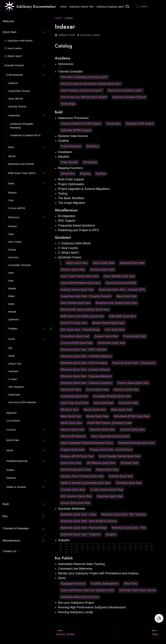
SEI (10, 348)
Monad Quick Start (98, 416)
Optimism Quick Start (102, 430)
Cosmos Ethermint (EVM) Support (81, 124)
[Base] (137, 632)
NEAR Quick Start (71, 423)
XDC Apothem (16, 387)
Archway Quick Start (102, 270)
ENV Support (67, 221)
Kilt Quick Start (70, 410)
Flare (11, 234)
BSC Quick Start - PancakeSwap (80, 330)
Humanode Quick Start (74, 396)
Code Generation (71, 146)
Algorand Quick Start (132, 263)
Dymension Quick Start (112, 343)
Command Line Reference (75, 569)
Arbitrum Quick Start (73, 270)
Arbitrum (13, 83)
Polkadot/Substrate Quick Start (136, 443)
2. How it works (13, 48)
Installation (65, 152)
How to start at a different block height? (84, 97)
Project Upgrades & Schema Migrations (84, 189)
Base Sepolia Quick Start (76, 303)
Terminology (68, 104)
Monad (12, 312)
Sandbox (101, 174)
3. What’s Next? (13, 56)
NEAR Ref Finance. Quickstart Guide (109, 423)
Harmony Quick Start (126, 390)
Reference (93, 146)
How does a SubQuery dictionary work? (84, 77)
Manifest (64, 157)
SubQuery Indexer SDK (82, 7)
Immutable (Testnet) (19, 265)
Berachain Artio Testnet (21, 164)
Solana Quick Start (107, 470)
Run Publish (64, 558)
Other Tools (131, 584)
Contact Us (10, 551)
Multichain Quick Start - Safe (129, 528)
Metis (11, 304)
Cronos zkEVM (17, 208)
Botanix (13, 193)
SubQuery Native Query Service (80, 597)
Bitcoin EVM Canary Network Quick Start (85, 310)
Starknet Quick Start (121, 476)
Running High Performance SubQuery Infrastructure (92, 607)
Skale (12, 356)
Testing (63, 193)
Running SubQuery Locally (75, 612)
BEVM (12, 156)
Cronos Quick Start (135, 336)
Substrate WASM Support (76, 130)
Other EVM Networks (73, 436)
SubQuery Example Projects (129, 97)
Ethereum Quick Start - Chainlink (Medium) (86, 356)
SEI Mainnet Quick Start (101, 463)
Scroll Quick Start (71, 463)
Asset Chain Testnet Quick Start (80, 276)
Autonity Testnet (17, 106)
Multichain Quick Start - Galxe (78, 514)
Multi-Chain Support (71, 179)
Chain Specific (69, 162)
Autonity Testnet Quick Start (77, 290)
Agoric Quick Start (77, 263)
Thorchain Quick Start (129, 483)
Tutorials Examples (70, 71)
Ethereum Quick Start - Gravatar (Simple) (85, 370)
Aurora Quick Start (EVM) (121, 283)
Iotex (11, 273)
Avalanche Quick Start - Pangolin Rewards (86, 296)
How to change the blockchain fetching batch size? (91, 84)
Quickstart (63, 237)
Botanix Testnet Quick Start (109, 323)
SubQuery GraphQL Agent (110, 7)
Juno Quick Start (103, 403)
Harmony (13, 257)
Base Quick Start (127, 296)
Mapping (85, 174)
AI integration (67, 216)
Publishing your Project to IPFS (78, 230)
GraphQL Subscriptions (105, 584)
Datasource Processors (73, 118)
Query (62, 578)
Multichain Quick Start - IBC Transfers (124, 514)
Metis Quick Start (71, 416)
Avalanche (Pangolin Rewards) (22, 126)
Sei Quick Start (130, 463)
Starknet (11, 478)
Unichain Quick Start (73, 490)
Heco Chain (15, 242)
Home (63, 7)
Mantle (12, 288)
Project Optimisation (71, 184)
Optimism (14, 319)
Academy (63, 58)
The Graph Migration (71, 203)
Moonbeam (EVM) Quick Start (132, 416)
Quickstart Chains (70, 257)
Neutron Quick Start (72, 430)
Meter (12, 296)
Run (5, 516)
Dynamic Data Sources (73, 136)
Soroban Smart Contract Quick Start (82, 476)
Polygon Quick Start (72, 450)
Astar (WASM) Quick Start (119, 276)
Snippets (111, 534)
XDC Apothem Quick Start (76, 496)
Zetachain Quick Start (110, 496)
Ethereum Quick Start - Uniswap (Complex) (86, 383)
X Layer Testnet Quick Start (107, 490)
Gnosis (12, 250)
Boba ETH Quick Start (74, 323)
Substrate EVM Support (140, 124)
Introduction (114, 124)
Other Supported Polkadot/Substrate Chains (87, 443)
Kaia (11, 281)
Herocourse (66, 64)
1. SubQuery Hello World (18, 41)
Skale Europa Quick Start (76, 470)
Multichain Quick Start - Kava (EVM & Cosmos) (89, 521)
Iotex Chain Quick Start (74, 403)
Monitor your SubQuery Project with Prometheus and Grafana (98, 573)
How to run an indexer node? (125, 90)
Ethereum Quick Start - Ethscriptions (134, 363)
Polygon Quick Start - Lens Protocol (111, 450)
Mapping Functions (70, 168)
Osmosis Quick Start (132, 430)
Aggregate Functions (73, 584)
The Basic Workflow (71, 198)
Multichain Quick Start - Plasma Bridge (84, 528)
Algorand (12, 413)
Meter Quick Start (122, 410)
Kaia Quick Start (128, 403)
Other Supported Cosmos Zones (110, 436)
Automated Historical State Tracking (81, 564)
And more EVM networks (22, 402)
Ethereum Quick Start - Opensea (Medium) (86, 376)
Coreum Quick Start (106, 336)
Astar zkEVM (16, 99)
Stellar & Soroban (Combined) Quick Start (86, 483)
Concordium (13, 421)
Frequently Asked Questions (76, 225)
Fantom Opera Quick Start (133, 383)
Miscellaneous (11, 541)
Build (6, 504)
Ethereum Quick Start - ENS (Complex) (84, 363)
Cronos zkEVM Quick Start (77, 343)
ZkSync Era (15, 364)
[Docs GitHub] (127, 7)
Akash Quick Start (104, 263)
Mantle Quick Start (95, 410)
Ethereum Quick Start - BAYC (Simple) (84, 350)
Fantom (13, 226)
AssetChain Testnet (19, 91)
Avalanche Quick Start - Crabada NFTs (122, 290)
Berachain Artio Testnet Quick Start (117, 303)
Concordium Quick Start (75, 336)
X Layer (13, 379)
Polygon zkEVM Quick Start (77, 456)
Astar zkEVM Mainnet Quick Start (80, 283)
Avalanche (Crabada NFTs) (25, 135)
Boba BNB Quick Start (122, 316)
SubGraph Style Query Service (138, 590)
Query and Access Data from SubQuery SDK (87, 590)
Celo (11, 200)
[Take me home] (30, 7)
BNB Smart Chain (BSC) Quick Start (82, 316)
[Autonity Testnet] (83, 632)
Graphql (63, 141)
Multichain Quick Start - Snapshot (80, 534)
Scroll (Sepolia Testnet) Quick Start (120, 456)
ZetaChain (14, 395)
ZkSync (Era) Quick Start (75, 503)
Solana (10, 470)
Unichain (13, 371)
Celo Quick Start (115, 330)
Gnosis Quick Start (97, 390)
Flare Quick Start (71, 390)
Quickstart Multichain (72, 509)
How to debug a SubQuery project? (82, 90)
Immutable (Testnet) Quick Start (112, 396)
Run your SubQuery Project (76, 603)
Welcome (8, 21)
